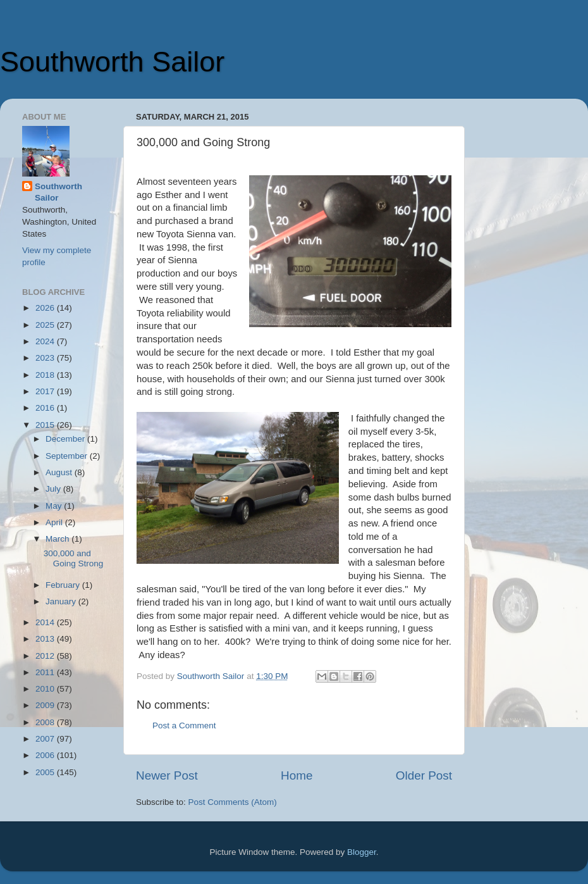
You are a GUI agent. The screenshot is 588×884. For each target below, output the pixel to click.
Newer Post (167, 775)
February (64, 585)
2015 (46, 425)
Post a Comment (184, 725)
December (66, 439)
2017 (46, 391)
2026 (46, 308)
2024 (46, 341)
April (55, 522)
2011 (46, 672)
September (68, 456)
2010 (46, 689)
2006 (46, 755)
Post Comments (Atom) (233, 802)
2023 (46, 358)
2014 (46, 622)
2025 (46, 325)
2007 (46, 739)
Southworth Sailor (112, 62)
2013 (46, 639)
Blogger (362, 852)
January (62, 601)
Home (297, 775)
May (55, 506)
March (58, 539)
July (54, 489)
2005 (46, 772)
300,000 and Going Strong (74, 558)
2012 (46, 656)
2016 (46, 408)
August (60, 472)
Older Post (424, 775)
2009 (46, 705)
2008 (46, 722)
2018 (46, 375)
